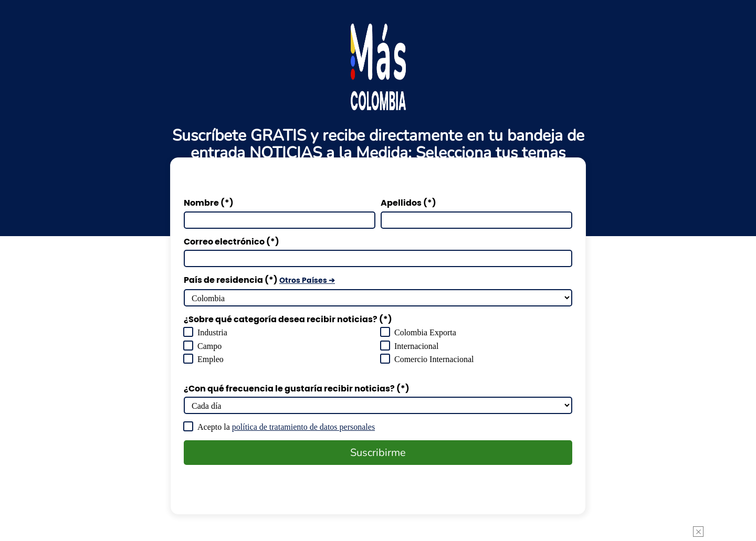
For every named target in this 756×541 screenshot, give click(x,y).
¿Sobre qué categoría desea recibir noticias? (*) (288, 320)
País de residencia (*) (259, 280)
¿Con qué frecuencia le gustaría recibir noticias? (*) (297, 389)
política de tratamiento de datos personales (332, 427)
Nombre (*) (209, 203)
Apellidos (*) (408, 203)
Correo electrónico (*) (232, 242)
